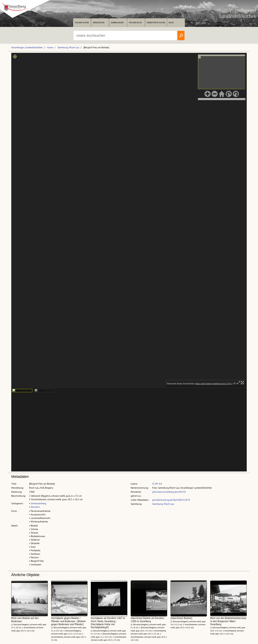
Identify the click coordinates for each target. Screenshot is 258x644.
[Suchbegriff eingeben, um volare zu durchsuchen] (125, 35)
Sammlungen (117, 23)
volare (50, 47)
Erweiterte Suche (156, 23)
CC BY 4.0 (157, 484)
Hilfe (171, 23)
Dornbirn (35, 507)
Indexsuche (99, 23)
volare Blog (135, 23)
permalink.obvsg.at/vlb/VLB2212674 (171, 500)
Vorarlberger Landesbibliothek (27, 47)
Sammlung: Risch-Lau (68, 47)
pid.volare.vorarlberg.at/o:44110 (169, 492)
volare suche (82, 23)
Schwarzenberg (39, 503)
